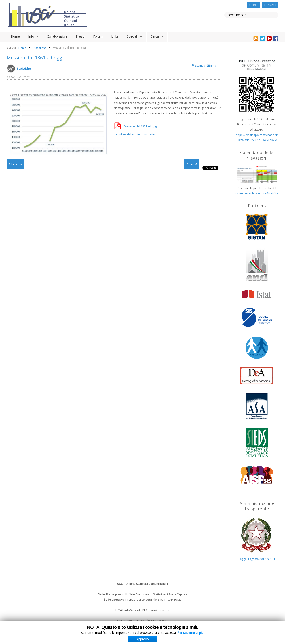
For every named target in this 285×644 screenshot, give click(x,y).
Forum (98, 36)
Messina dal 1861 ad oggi (35, 58)
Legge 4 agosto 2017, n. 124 (257, 559)
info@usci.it (132, 610)
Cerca (155, 36)
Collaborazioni (57, 36)
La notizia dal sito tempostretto (134, 134)
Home (15, 36)
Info (31, 36)
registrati (270, 5)
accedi (253, 5)
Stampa (199, 65)
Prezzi (80, 36)
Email (212, 65)
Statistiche (24, 69)
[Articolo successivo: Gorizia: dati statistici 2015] (192, 164)
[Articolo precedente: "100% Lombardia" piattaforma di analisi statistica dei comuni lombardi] (15, 164)
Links (115, 36)
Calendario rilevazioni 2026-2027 (257, 193)
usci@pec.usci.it (159, 610)
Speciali (132, 36)
